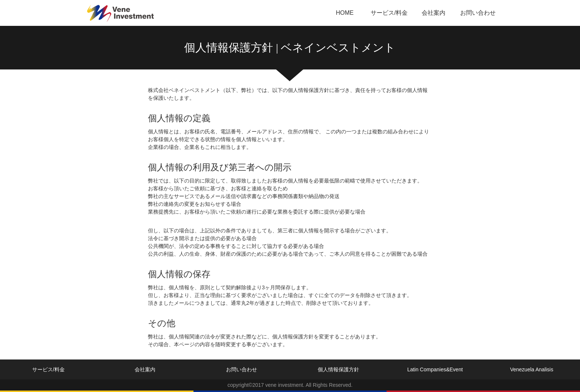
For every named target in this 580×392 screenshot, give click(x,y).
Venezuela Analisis (532, 369)
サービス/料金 (389, 13)
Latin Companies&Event (435, 369)
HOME (345, 13)
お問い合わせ (478, 13)
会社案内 (434, 13)
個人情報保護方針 (338, 369)
